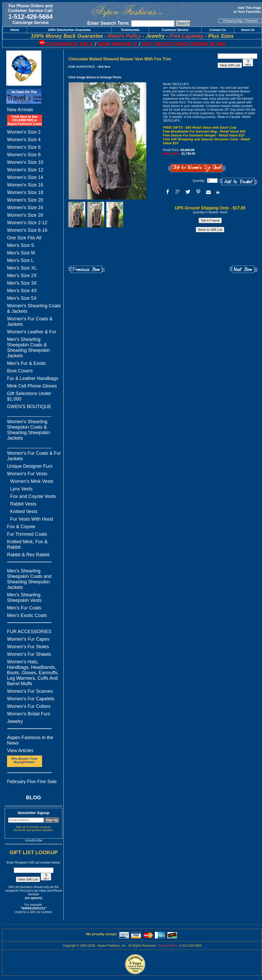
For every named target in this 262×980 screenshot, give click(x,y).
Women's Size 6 (24, 147)
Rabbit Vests (23, 504)
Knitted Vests (24, 511)
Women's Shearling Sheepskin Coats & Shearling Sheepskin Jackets (28, 430)
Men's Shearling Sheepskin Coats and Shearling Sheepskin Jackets (29, 579)
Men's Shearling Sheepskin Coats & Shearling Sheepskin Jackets (28, 348)
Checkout (251, 21)
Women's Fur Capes (28, 639)
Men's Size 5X (22, 298)
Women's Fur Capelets (31, 699)
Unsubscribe (34, 840)
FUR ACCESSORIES (29, 632)
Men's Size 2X (22, 276)
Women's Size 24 (25, 208)
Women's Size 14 (25, 177)
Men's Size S (21, 245)
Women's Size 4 (24, 140)
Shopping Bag (232, 21)
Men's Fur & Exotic (27, 363)
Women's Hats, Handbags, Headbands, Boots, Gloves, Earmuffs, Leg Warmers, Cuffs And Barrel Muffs (33, 673)
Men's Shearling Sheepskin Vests (24, 598)
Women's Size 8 (24, 155)
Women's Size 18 (25, 192)
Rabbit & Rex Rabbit (28, 555)
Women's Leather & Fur (32, 332)
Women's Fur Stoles (28, 647)
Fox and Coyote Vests (33, 496)
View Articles (20, 751)
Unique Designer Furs (30, 466)
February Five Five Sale (32, 782)
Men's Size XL (22, 268)
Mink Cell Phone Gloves (32, 386)
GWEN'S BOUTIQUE (29, 407)
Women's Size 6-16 (27, 230)
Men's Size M (21, 253)
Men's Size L (20, 260)
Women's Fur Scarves (30, 691)
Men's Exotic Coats (27, 615)
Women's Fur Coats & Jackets (30, 322)
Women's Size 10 (25, 162)
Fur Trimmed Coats (27, 534)
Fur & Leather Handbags (33, 378)
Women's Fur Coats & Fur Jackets (34, 456)
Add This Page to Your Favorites (248, 10)
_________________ (29, 414)
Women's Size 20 (25, 200)
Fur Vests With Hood (32, 519)
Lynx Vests (21, 489)
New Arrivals (20, 110)
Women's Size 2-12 (27, 223)
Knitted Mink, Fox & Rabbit (27, 544)
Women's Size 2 (24, 132)
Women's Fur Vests (27, 474)
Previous (87, 269)
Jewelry (15, 721)
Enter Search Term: (109, 23)
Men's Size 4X (22, 291)
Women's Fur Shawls (29, 654)
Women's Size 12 (25, 170)
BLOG (34, 797)
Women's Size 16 (25, 185)
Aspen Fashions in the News (30, 740)
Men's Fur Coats (24, 608)
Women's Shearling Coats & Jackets (34, 308)
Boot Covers (20, 371)
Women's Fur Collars (29, 706)
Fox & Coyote (21, 527)
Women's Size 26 (25, 215)
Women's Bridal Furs (29, 714)
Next (243, 269)
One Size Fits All (24, 238)
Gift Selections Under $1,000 (29, 396)
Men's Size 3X (22, 283)
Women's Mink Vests (32, 481)
